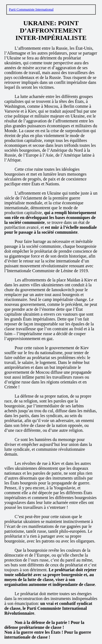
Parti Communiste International (31, 9)
